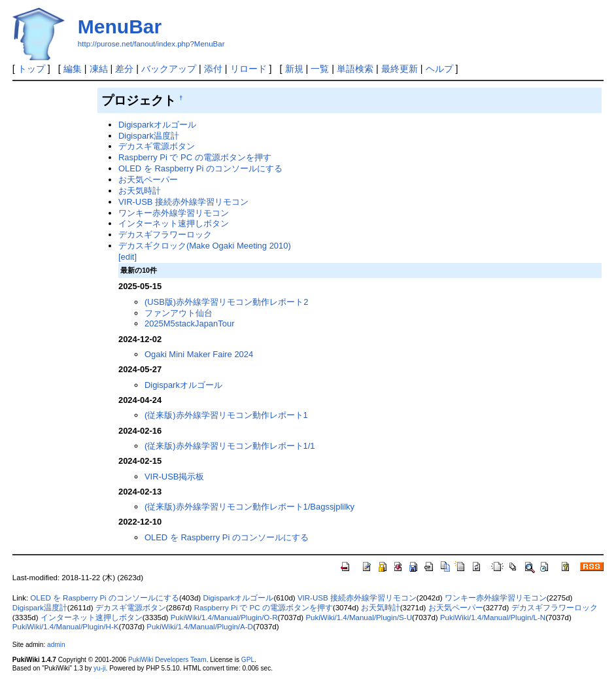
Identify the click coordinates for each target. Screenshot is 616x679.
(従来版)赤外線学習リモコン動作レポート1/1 (230, 446)
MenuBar (120, 26)
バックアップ (169, 69)
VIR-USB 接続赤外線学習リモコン (183, 202)
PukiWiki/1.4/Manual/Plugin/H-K (66, 627)
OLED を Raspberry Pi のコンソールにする (200, 168)
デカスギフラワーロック (165, 235)
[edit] (128, 257)
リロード (248, 69)
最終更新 (400, 69)
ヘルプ (439, 69)
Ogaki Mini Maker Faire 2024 (199, 354)
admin (56, 645)
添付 (213, 69)
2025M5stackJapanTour (190, 323)
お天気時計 (140, 191)
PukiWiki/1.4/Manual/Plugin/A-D (200, 627)
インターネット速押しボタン (174, 223)
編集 (73, 69)
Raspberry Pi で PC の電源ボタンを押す (195, 157)
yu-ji (99, 668)
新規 (294, 69)
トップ (31, 69)
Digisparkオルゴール (157, 125)
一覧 (320, 69)
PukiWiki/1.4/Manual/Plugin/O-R (224, 618)
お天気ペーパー (148, 180)
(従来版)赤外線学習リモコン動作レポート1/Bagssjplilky (249, 507)
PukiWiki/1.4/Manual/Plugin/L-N (493, 618)
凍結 (99, 69)
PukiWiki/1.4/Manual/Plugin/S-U (359, 618)
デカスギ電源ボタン (157, 146)
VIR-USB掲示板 (175, 477)
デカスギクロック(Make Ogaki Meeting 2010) (205, 246)
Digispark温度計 (149, 136)
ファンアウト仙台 (179, 313)
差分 (124, 69)
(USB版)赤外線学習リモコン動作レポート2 (226, 302)
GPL (248, 660)
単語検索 (355, 69)
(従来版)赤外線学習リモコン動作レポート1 (226, 415)
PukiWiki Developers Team (167, 660)
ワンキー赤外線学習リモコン (174, 213)
